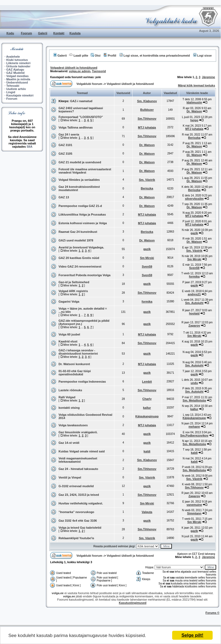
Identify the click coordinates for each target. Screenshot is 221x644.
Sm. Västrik (147, 180)
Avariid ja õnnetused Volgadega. (81, 247)
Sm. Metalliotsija (194, 400)
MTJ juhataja (147, 127)
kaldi (147, 451)
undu (194, 383)
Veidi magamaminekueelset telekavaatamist (78, 460)
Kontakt (59, 33)
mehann (194, 427)
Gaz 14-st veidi (69, 443)
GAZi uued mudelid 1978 (76, 240)
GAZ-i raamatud (81, 101)
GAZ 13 (64, 197)
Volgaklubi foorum (90, 84)
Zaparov (194, 326)
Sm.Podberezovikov (194, 435)
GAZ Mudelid (15, 73)
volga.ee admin (79, 71)
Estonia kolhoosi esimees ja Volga (83, 223)
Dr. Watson (194, 111)
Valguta (147, 512)
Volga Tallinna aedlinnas (76, 127)
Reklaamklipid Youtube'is (76, 538)
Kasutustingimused (132, 603)
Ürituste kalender (18, 66)
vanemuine (194, 505)
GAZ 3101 (65, 145)
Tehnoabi (13, 86)
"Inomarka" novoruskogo (76, 512)
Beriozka (194, 138)
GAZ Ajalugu (15, 70)
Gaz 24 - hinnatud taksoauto (78, 469)
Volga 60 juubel (69, 334)
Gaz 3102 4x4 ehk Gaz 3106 (78, 521)
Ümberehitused (17, 82)
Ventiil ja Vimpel (70, 477)
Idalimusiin (194, 102)
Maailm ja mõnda (18, 79)
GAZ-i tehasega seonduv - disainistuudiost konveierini (78, 352)
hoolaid (194, 313)
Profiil (110, 56)
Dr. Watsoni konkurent (74, 364)
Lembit (147, 382)
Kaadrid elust (68, 341)
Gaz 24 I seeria (69, 134)
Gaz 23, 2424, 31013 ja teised (79, 495)
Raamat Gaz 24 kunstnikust (78, 232)
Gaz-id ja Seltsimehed (74, 282)
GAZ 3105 (65, 154)
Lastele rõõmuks (70, 390)
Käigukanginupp (147, 416)
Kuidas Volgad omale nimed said (82, 451)
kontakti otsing (69, 408)
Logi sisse (203, 56)
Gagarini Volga (69, 302)
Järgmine (208, 77)
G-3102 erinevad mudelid (76, 486)
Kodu (10, 33)
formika (194, 276)
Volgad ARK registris (73, 291)
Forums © (213, 613)
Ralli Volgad (67, 397)
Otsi (96, 56)
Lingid (11, 92)
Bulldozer (147, 110)
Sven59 (147, 266)
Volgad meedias (17, 76)
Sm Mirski (147, 258)
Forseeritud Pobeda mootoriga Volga (84, 275)
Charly (147, 399)
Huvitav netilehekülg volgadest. (81, 503)
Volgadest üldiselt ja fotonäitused (74, 68)
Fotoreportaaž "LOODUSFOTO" (81, 117)
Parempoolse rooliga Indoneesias (82, 382)
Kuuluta (75, 33)
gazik (194, 233)
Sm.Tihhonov (147, 119)
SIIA (30, 147)
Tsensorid (99, 71)
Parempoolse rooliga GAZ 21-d (80, 206)
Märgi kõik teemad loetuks (196, 85)
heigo (194, 120)
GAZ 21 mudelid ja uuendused (80, 162)
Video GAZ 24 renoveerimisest (80, 266)
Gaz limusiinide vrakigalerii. (78, 432)
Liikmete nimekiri (18, 63)
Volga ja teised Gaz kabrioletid (80, 528)
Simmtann (194, 513)
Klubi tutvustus (17, 60)
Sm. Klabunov (147, 101)
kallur (147, 408)
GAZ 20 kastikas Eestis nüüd (79, 258)
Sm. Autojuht (194, 303)
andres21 (194, 294)
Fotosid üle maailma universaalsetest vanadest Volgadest (85, 171)
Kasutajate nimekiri (20, 95)
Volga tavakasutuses (73, 425)
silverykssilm (194, 199)
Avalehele (13, 57)
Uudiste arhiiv (16, 89)
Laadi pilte (79, 56)
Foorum (27, 33)
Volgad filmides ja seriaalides (79, 180)
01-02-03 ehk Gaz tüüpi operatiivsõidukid (75, 373)
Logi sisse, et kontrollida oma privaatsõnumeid (155, 56)
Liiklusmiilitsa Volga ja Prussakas (82, 214)
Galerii (43, 33)
